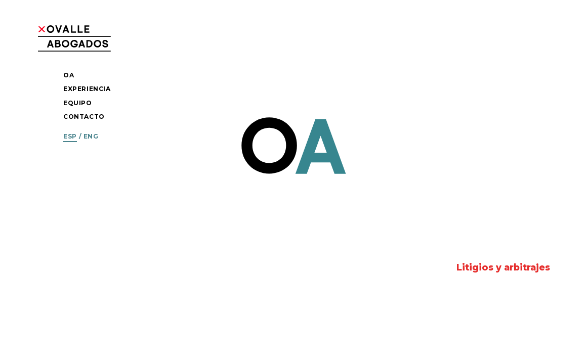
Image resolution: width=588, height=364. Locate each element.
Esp (70, 136)
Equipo (78, 103)
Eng (91, 136)
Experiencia (87, 89)
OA (69, 75)
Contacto (84, 117)
